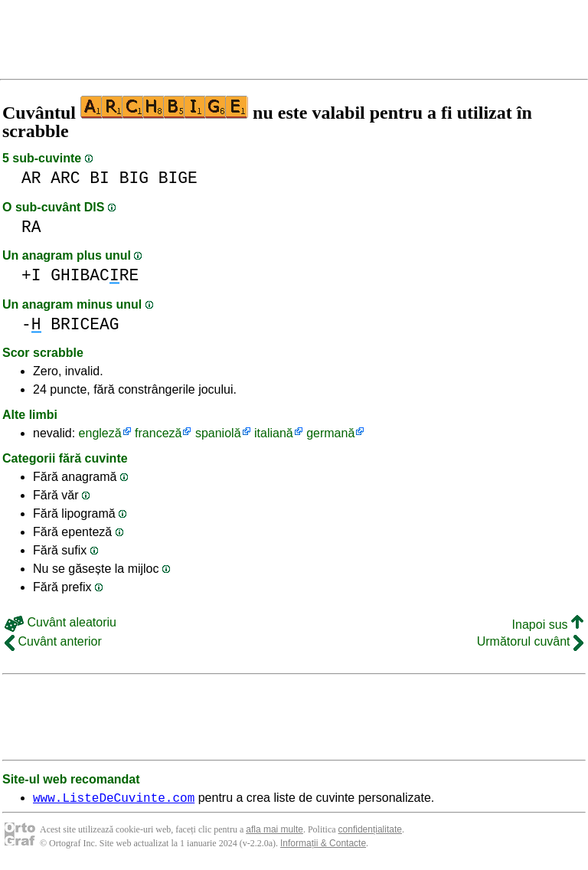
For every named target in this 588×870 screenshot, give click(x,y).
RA (31, 227)
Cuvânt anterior (53, 641)
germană (330, 433)
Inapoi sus (548, 625)
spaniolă (218, 433)
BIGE (178, 178)
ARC (65, 178)
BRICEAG (85, 324)
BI (100, 178)
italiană (274, 433)
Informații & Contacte (323, 845)
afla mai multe (274, 832)
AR (31, 178)
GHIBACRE (95, 275)
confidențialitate (370, 832)
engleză (100, 433)
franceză (158, 433)
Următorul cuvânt (530, 641)
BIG (134, 178)
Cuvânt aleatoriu (60, 622)
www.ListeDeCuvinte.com (114, 800)
